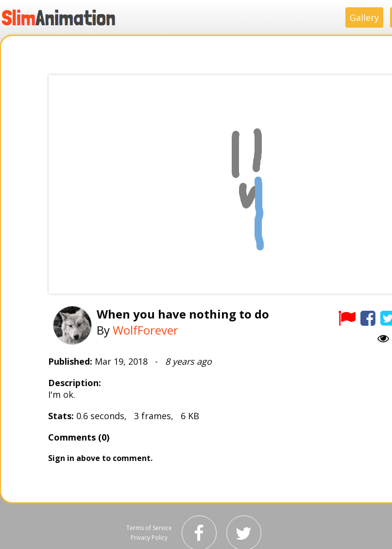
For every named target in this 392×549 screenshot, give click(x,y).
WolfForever (145, 330)
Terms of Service (149, 528)
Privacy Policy (149, 538)
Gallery (364, 18)
